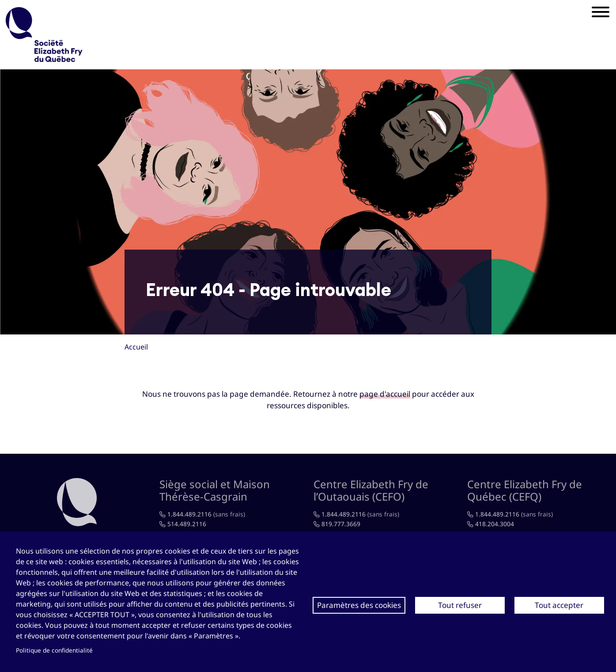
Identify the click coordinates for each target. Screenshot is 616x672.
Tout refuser (460, 605)
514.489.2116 (187, 524)
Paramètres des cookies (359, 605)
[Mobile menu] (601, 13)
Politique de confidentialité (54, 650)
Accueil (136, 347)
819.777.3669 (341, 524)
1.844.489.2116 (189, 514)
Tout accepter (559, 605)
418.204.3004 (495, 524)
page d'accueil (385, 394)
